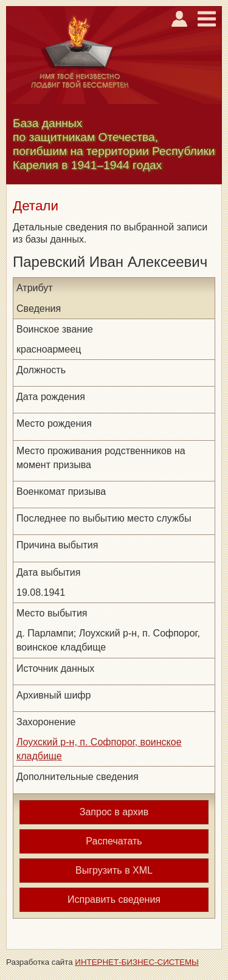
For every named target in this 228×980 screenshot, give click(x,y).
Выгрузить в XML (114, 870)
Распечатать (114, 841)
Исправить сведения (114, 899)
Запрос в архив (114, 812)
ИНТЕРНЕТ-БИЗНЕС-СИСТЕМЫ (137, 962)
